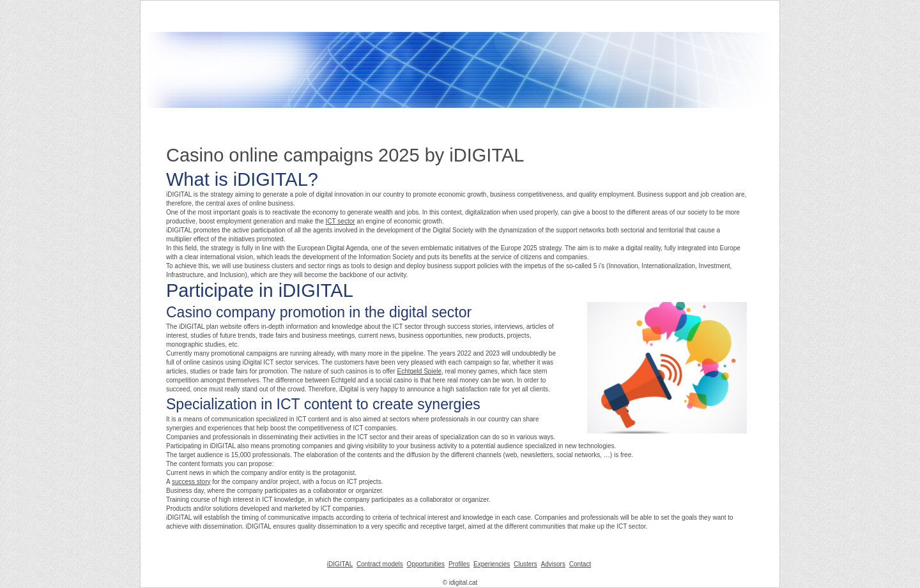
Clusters (525, 564)
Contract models (380, 564)
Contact (580, 564)
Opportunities (426, 564)
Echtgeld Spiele (419, 371)
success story (191, 482)
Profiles (459, 564)
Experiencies (492, 564)
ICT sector (341, 221)
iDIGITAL (340, 564)
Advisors (553, 564)
